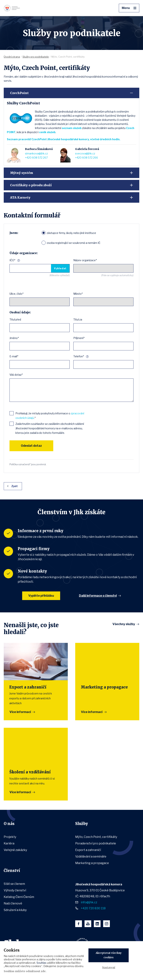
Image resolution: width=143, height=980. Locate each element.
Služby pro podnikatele (36, 57)
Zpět (15, 486)
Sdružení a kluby (15, 910)
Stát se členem (14, 884)
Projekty (10, 837)
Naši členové (13, 903)
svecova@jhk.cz (85, 153)
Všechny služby (124, 624)
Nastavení (109, 968)
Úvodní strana (12, 57)
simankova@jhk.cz (36, 153)
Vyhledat (60, 268)
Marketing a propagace (92, 863)
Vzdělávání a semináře (91, 856)
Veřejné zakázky (15, 850)
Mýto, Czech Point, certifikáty (96, 837)
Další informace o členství (98, 596)
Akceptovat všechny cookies (109, 955)
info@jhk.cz (89, 902)
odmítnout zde (36, 971)
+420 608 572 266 (86, 158)
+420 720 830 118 (93, 908)
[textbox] (12, 328)
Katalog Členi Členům (19, 897)
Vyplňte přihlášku (41, 596)
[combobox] (40, 328)
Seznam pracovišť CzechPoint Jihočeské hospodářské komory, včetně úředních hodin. (64, 139)
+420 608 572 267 (36, 158)
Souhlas (41, 963)
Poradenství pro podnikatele (96, 843)
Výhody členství (15, 890)
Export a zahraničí (88, 850)
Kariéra (9, 843)
